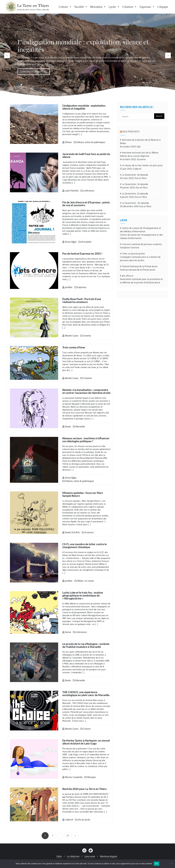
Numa (67, 632)
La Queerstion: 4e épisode (135, 175)
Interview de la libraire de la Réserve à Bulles (140, 142)
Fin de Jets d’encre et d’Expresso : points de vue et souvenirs (86, 204)
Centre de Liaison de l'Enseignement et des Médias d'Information (140, 230)
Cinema (86, 336)
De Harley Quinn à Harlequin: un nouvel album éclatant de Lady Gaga (86, 742)
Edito (59, 856)
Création (86, 378)
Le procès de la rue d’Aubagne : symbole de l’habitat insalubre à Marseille (86, 645)
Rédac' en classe (84, 581)
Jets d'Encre (128, 276)
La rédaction (73, 856)
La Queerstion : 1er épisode (135, 203)
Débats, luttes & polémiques (89, 142)
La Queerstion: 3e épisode (135, 184)
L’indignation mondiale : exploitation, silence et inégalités (84, 107)
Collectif (68, 820)
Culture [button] (65, 7)
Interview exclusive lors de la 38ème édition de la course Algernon (139, 154)
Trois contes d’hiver (74, 347)
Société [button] (81, 7)
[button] (168, 55)
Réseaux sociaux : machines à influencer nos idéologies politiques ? (86, 440)
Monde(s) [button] (98, 7)
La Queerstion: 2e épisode (135, 194)
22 (68, 835)
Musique (90, 777)
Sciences (88, 532)
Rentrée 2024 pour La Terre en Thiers (84, 789)
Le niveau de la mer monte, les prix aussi (142, 165)
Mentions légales (109, 856)
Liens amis (90, 856)
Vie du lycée (83, 820)
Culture (86, 729)
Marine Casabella (72, 777)
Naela (67, 426)
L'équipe (163, 7)
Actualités (85, 242)
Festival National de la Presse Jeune (140, 266)
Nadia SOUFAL (71, 532)
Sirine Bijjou (69, 242)
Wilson (67, 142)
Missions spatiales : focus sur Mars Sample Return (83, 494)
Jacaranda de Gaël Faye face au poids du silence (86, 155)
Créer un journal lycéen (133, 254)
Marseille (79, 426)
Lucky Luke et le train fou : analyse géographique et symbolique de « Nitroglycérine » (83, 595)
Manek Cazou (70, 336)
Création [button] (130, 7)
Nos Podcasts (131, 132)
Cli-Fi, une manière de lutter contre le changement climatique (84, 546)
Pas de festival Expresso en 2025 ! (82, 253)
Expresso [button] (147, 7)
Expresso (80, 287)
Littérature (87, 191)
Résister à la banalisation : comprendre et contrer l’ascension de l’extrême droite (86, 391)
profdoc (67, 287)
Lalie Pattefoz (70, 191)
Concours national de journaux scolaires (142, 244)
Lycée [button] (114, 7)
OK (156, 864)
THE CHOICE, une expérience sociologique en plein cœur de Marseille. (86, 694)
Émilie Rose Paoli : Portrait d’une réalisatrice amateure (82, 300)
